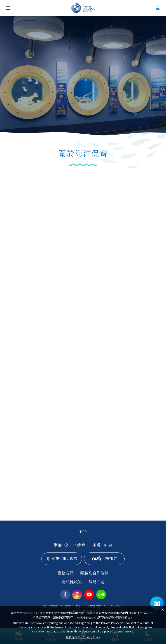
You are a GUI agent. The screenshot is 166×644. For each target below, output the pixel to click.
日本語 (95, 545)
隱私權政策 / (83, 637)
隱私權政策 (72, 582)
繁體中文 (61, 545)
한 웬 (108, 545)
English (79, 545)
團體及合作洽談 (94, 573)
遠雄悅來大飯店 (62, 558)
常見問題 (96, 582)
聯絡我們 (65, 573)
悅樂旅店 (104, 558)
